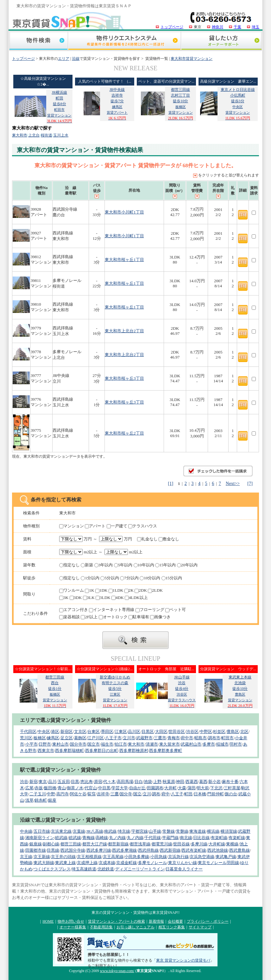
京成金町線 (126, 863)
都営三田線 (71, 844)
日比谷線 (201, 838)
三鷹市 (160, 738)
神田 (180, 782)
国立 (137, 794)
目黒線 (53, 850)
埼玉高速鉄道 (84, 869)
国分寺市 (78, 744)
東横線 (232, 844)
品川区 (134, 732)
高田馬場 (125, 782)
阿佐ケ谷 (78, 794)
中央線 (26, 831)
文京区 (80, 732)
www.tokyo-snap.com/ (117, 971)
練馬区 (53, 738)
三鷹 (115, 794)
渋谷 (24, 782)
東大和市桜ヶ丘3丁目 (124, 378)
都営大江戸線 (95, 844)
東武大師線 (44, 863)
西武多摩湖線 (124, 850)
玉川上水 (61, 135)
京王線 (26, 857)
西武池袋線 (218, 850)
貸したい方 (221, 41)
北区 (244, 732)
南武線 (110, 831)
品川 (52, 782)
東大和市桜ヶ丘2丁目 (124, 433)
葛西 (203, 782)
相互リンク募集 (172, 927)
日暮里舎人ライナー (184, 869)
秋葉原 (169, 782)
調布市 (214, 738)
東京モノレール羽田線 (218, 863)
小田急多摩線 (137, 857)
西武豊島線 (239, 850)
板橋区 (40, 738)
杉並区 (219, 732)
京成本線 (107, 863)
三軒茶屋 (232, 788)
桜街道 (47, 135)
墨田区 (107, 732)
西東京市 (46, 751)
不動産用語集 (101, 927)
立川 (147, 794)
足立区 (67, 738)
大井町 (170, 788)
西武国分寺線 (73, 850)
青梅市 (174, 738)
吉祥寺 (103, 794)
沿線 (76, 59)
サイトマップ (200, 927)
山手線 (155, 831)
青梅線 (88, 838)
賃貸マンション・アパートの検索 (117, 921)
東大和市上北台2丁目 (124, 331)
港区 (55, 732)
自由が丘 (137, 788)
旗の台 (231, 794)
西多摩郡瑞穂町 (69, 751)
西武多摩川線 (99, 850)
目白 (139, 782)
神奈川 (217, 27)
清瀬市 (152, 744)
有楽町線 (219, 838)
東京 (43, 782)
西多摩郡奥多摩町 (166, 751)
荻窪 (91, 794)
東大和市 (20, 135)
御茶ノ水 (75, 788)
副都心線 (51, 844)
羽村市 (236, 744)
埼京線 (124, 831)
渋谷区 (192, 732)
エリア (64, 59)
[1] (171, 483)
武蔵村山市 (191, 744)
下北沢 (216, 788)
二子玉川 (38, 794)
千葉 (237, 27)
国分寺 (126, 794)
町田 (188, 794)
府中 (166, 794)
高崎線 (102, 838)
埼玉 (255, 27)
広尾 (29, 788)
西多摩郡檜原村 (134, 751)
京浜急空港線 (202, 857)
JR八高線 (95, 831)
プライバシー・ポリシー (208, 921)
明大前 (203, 788)
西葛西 (192, 782)
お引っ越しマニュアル (135, 927)
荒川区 (26, 738)
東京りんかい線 (183, 863)
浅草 (29, 800)
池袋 (148, 782)
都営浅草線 (140, 844)
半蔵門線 (170, 838)
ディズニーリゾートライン (140, 869)
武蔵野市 (144, 738)
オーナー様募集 (73, 927)
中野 (51, 794)
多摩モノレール (152, 863)
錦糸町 (41, 800)
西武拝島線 (148, 850)
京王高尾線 (113, 857)
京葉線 (79, 831)
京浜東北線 (61, 831)
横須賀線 (229, 831)
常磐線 (169, 831)
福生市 (107, 744)
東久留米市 (170, 744)
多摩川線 (199, 844)
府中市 (187, 738)
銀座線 (36, 844)
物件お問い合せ (71, 921)
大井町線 (217, 844)
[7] (250, 483)
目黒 (75, 782)
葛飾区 (80, 738)
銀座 (52, 800)
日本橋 (200, 794)
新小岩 (214, 782)
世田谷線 (181, 844)
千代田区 (28, 732)
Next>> (233, 483)
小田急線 (159, 857)
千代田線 (153, 838)
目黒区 (148, 732)
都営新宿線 (118, 844)
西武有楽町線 (194, 850)
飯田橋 (50, 788)
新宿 (34, 782)
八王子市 (113, 738)
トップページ (172, 27)
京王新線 (42, 857)
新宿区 (67, 732)
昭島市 (201, 738)
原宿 (98, 782)
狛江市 (121, 744)
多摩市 (209, 744)
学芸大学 (120, 788)
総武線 (61, 838)
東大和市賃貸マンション (192, 59)
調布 (156, 794)
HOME (48, 921)
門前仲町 (216, 794)
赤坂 (39, 788)
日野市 (45, 744)
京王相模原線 (89, 857)
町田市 (227, 738)
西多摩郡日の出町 (102, 751)
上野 (157, 782)
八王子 (177, 794)
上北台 (34, 135)
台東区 (94, 732)
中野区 (206, 732)
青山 (62, 788)
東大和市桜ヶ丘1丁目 (124, 260)
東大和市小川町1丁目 (124, 212)
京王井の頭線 (63, 857)
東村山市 (60, 744)
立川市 (129, 738)
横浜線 (213, 831)
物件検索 (38, 41)
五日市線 (42, 831)
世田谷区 (177, 732)
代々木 (109, 782)
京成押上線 (87, 863)
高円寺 (63, 794)
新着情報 (156, 921)
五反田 (64, 782)
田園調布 (155, 788)
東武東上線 (65, 863)
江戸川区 (96, 738)
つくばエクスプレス (52, 869)
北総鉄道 (106, 869)
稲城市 (222, 744)
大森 (182, 788)
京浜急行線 (178, 857)
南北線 (186, 838)
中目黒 (104, 788)
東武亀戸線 (226, 857)
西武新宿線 (170, 850)
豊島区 (233, 732)
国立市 (94, 744)
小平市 (32, 744)
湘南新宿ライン (40, 838)
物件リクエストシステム (124, 41)
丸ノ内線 (117, 838)
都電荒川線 (162, 844)
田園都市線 (36, 850)
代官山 (91, 788)
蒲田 (192, 788)
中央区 (44, 732)
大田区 (161, 732)
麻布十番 (230, 782)
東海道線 (198, 831)
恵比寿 (87, 782)
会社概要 (175, 921)
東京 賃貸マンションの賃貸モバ (183, 960)
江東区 (121, 732)
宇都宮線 (140, 831)
